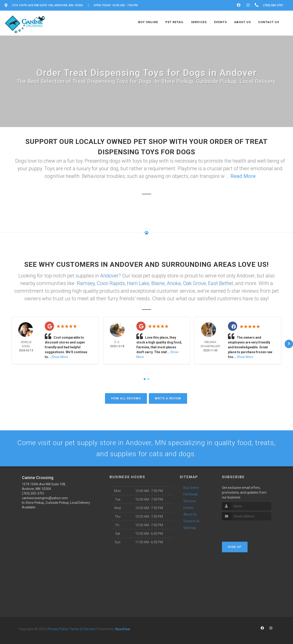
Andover (109, 276)
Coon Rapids (111, 283)
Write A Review (168, 398)
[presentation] (247, 529)
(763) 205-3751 (33, 493)
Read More (243, 176)
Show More (60, 357)
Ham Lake (138, 283)
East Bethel (221, 283)
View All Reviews (126, 398)
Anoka (174, 283)
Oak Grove (194, 283)
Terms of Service (82, 629)
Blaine (158, 283)
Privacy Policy (58, 629)
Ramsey (86, 283)
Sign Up (235, 547)
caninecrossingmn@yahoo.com (45, 498)
